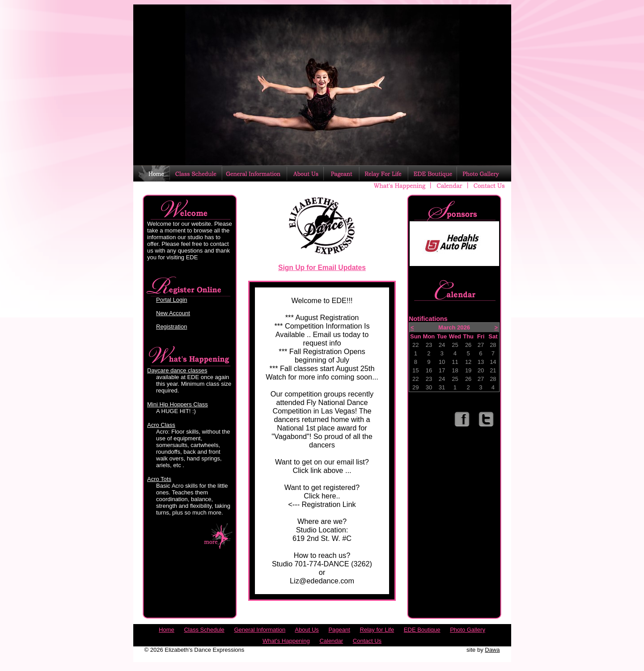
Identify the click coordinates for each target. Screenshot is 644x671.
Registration (172, 327)
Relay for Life (377, 630)
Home (167, 630)
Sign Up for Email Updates (322, 268)
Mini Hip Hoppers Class (178, 404)
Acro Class (161, 425)
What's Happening (286, 641)
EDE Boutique (422, 630)
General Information (260, 630)
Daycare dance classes (177, 370)
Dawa (492, 650)
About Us (307, 630)
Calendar (331, 641)
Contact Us (367, 641)
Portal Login (172, 300)
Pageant (339, 630)
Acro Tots (159, 479)
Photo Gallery (468, 630)
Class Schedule (204, 630)
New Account (173, 313)
